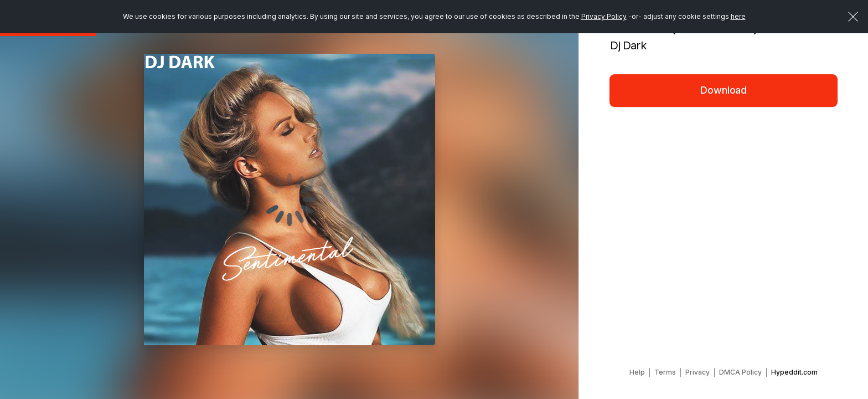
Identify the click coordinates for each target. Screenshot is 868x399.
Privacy (697, 372)
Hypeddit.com (794, 372)
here (738, 16)
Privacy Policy (604, 16)
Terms (665, 372)
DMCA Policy (740, 372)
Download (724, 90)
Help (637, 372)
